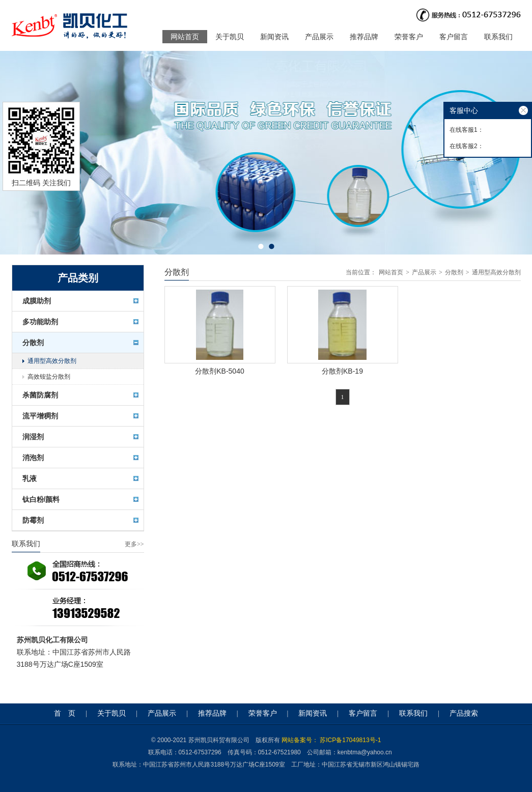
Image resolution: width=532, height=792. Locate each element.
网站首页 (185, 37)
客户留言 (454, 37)
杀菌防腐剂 (40, 395)
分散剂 (33, 343)
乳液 (30, 478)
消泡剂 (33, 458)
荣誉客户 (409, 37)
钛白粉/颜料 (41, 499)
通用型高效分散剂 (52, 361)
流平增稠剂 (40, 416)
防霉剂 (33, 520)
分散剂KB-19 (342, 371)
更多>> (134, 544)
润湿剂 (33, 437)
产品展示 (319, 37)
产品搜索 (464, 713)
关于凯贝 (230, 37)
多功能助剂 (40, 322)
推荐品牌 (364, 37)
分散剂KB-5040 (219, 371)
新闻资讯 (274, 37)
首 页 (65, 713)
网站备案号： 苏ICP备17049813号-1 (331, 740)
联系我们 (498, 37)
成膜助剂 (37, 301)
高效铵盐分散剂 (49, 377)
